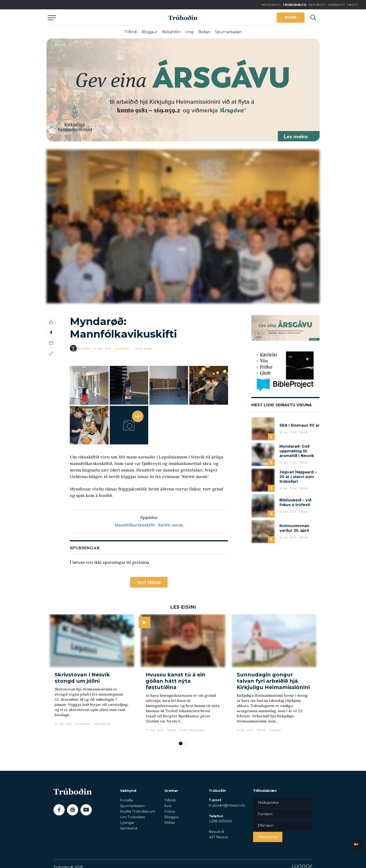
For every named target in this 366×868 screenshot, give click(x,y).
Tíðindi (131, 32)
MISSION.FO (271, 5)
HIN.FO (352, 5)
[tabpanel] (92, 676)
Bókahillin (171, 32)
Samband (129, 829)
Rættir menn (171, 525)
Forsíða (126, 801)
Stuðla (291, 17)
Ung (189, 32)
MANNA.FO (336, 5)
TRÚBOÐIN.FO (295, 5)
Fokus (170, 812)
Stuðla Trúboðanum (138, 812)
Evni (168, 806)
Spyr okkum (149, 583)
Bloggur (150, 32)
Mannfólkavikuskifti (135, 525)
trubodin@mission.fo (227, 806)
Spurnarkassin (228, 32)
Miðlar (170, 823)
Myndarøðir (122, 348)
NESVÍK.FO (317, 5)
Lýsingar (127, 823)
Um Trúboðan (132, 818)
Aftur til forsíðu (91, 17)
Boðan (204, 32)
